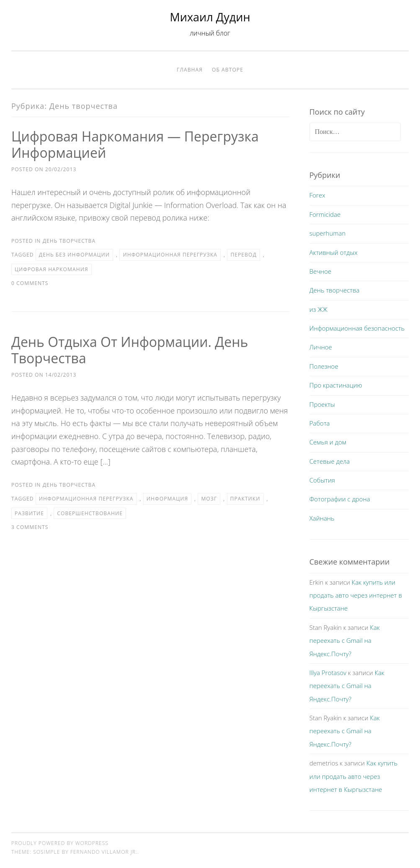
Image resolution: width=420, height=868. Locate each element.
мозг (209, 499)
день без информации (74, 255)
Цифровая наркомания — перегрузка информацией (135, 144)
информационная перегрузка (170, 255)
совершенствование (90, 513)
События (322, 480)
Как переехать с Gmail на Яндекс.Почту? (345, 641)
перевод (243, 255)
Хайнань (322, 518)
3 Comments (30, 527)
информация (167, 499)
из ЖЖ (318, 309)
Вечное (321, 271)
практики (245, 499)
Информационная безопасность (357, 328)
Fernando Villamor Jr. (104, 852)
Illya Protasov (328, 673)
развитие (29, 513)
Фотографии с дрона (340, 499)
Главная (190, 70)
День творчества (69, 241)
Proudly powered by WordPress (60, 843)
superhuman (328, 233)
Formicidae (325, 214)
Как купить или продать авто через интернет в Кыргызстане (356, 595)
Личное (321, 347)
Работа (320, 423)
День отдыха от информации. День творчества (130, 350)
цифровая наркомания (52, 269)
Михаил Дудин (210, 17)
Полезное (324, 366)
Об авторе (228, 70)
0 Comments (30, 283)
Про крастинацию (336, 385)
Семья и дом (328, 442)
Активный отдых (334, 252)
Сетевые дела (330, 461)
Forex (317, 195)
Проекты (322, 404)
